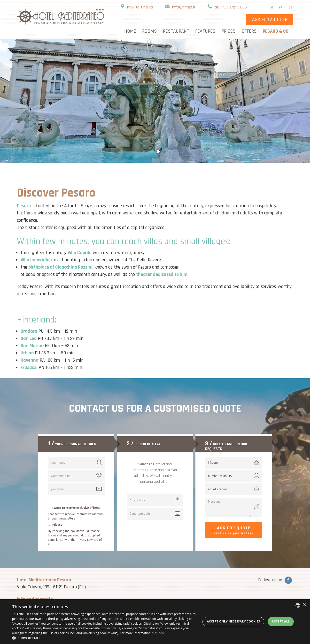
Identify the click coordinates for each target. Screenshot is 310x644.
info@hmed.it (184, 7)
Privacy (57, 525)
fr (281, 8)
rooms (150, 32)
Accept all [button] (281, 621)
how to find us (140, 7)
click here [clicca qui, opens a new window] (158, 633)
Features (205, 32)
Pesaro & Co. (276, 32)
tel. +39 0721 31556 (231, 7)
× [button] (305, 605)
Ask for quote (234, 531)
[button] (104, 638)
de (290, 8)
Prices (229, 32)
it (272, 8)
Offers (249, 32)
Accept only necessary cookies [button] (233, 621)
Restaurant (176, 32)
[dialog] (155, 622)
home (130, 32)
